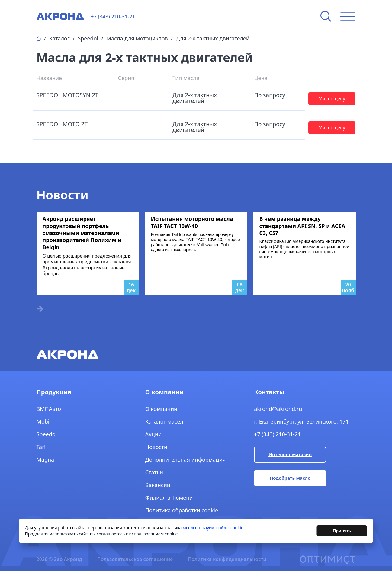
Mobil (44, 421)
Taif (41, 447)
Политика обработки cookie (182, 510)
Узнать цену (332, 98)
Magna (45, 460)
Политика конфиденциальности (227, 559)
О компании (161, 409)
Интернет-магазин (290, 454)
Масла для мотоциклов (137, 38)
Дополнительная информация (185, 460)
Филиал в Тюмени (169, 498)
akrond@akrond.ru (278, 409)
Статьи (154, 472)
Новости (156, 447)
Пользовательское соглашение (135, 559)
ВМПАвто (49, 409)
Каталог (59, 38)
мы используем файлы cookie (213, 529)
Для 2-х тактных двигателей (213, 38)
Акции (153, 434)
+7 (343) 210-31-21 (277, 434)
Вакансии (158, 485)
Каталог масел (164, 421)
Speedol (88, 38)
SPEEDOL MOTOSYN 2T (67, 95)
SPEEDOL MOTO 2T (62, 124)
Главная (39, 39)
